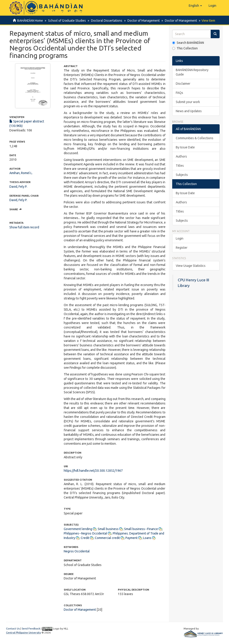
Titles (180, 166)
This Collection (185, 48)
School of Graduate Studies (66, 21)
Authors (181, 156)
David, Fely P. (18, 187)
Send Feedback (31, 628)
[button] (195, 6)
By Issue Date (185, 147)
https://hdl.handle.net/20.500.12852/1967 (93, 471)
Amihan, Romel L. (21, 173)
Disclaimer (183, 84)
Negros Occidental (77, 551)
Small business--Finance (141, 529)
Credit (85, 538)
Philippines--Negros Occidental (85, 533)
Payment (131, 538)
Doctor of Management (142, 21)
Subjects (182, 175)
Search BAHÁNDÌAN (188, 43)
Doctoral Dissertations (105, 21)
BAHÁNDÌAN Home (30, 21)
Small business (108, 529)
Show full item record (24, 227)
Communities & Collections (195, 138)
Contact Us (13, 628)
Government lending (78, 529)
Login (180, 238)
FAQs (179, 93)
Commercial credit (107, 538)
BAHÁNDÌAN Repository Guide (192, 72)
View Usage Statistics (191, 266)
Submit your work (188, 102)
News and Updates (189, 111)
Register (182, 248)
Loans (147, 538)
